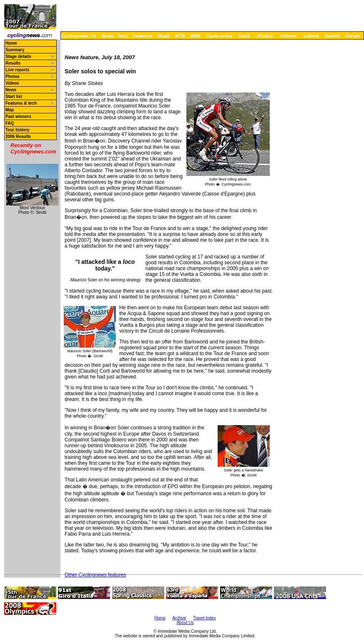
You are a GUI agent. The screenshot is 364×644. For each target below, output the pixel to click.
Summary (15, 50)
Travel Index (205, 618)
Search (333, 36)
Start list (14, 96)
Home (11, 43)
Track (244, 36)
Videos (12, 83)
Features (143, 36)
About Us (185, 623)
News (108, 36)
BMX (196, 36)
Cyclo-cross (220, 36)
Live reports (17, 70)
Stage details (18, 56)
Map (10, 110)
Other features (95, 575)
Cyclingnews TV (78, 36)
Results (13, 63)
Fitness (288, 36)
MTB (180, 36)
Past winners (18, 117)
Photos (265, 36)
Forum (353, 36)
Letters (312, 36)
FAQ (10, 123)
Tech (122, 36)
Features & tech (21, 103)
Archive (179, 618)
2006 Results (18, 137)
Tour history (18, 130)
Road (164, 36)
